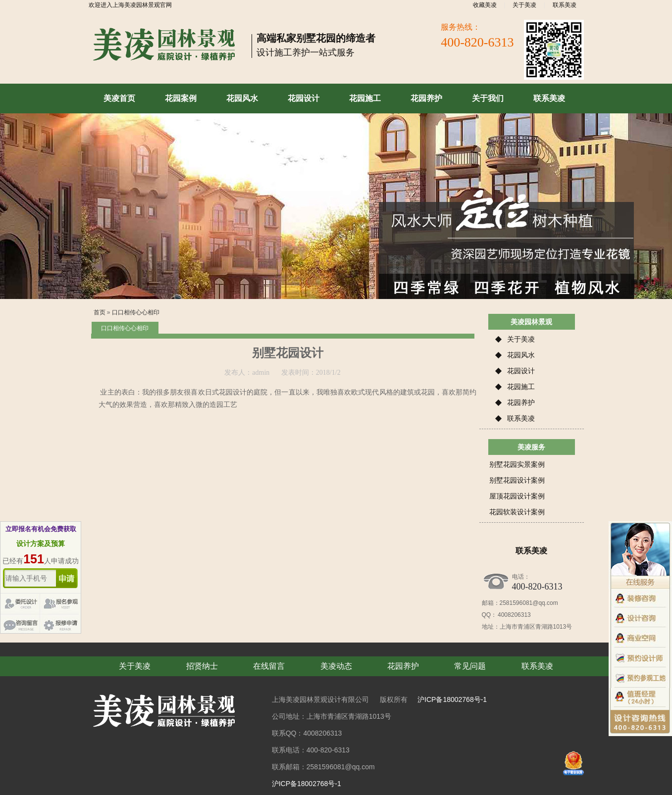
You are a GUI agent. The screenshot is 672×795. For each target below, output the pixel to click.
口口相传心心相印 (136, 312)
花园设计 (304, 98)
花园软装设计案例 (517, 512)
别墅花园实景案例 (517, 464)
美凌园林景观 (531, 322)
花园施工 (365, 98)
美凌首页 (119, 98)
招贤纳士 (202, 666)
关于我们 (488, 98)
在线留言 (269, 666)
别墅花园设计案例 (517, 480)
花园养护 (426, 98)
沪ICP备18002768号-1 (452, 699)
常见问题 (470, 666)
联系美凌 (565, 5)
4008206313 (514, 615)
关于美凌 (524, 5)
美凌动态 (336, 666)
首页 (100, 312)
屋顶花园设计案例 (517, 496)
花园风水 (242, 98)
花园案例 (181, 98)
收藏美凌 (485, 5)
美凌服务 (531, 447)
